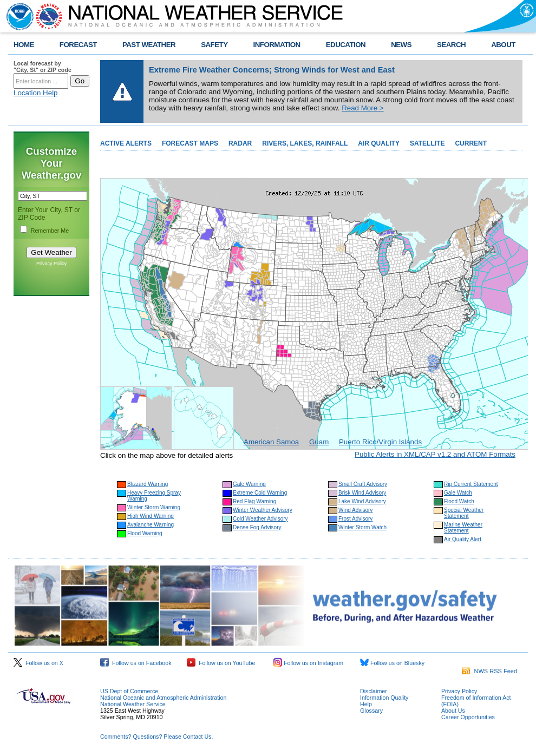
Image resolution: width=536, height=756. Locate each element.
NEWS (401, 45)
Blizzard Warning (148, 484)
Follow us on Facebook (136, 663)
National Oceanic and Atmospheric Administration (163, 698)
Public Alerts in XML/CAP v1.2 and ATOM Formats (435, 454)
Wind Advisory (355, 510)
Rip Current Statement (471, 484)
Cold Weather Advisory (260, 519)
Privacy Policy (51, 264)
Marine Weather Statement (463, 528)
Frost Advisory (355, 519)
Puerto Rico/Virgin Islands (380, 442)
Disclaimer (374, 691)
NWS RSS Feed (489, 671)
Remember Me (50, 231)
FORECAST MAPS (190, 143)
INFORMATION (277, 45)
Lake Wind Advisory (362, 501)
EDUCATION (346, 45)
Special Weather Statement (464, 513)
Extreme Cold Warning (260, 493)
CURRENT (471, 143)
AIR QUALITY (379, 143)
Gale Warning (249, 484)
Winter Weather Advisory (263, 510)
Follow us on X (38, 663)
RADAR (240, 143)
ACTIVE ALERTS (126, 143)
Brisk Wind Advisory (362, 493)
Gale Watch (458, 493)
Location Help (36, 93)
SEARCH (451, 45)
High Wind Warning (151, 516)
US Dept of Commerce (129, 691)
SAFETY (214, 45)
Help (366, 704)
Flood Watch (459, 501)
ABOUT (503, 45)
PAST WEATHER (149, 45)
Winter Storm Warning (154, 507)
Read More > (362, 108)
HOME (24, 45)
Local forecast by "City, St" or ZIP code (43, 67)
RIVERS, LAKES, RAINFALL (305, 143)
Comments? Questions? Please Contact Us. (156, 737)
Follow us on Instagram (308, 663)
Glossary (371, 711)
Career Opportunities (468, 717)
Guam (319, 442)
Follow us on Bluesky (392, 663)
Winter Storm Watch (362, 527)
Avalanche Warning (151, 525)
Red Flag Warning (254, 501)
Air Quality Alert (463, 539)
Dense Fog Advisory (257, 527)
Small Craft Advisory (363, 484)
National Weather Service (133, 704)
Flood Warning (145, 533)
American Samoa (271, 442)
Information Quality (384, 698)
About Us (453, 711)
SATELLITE (427, 143)
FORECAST (78, 45)
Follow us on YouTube (221, 663)
